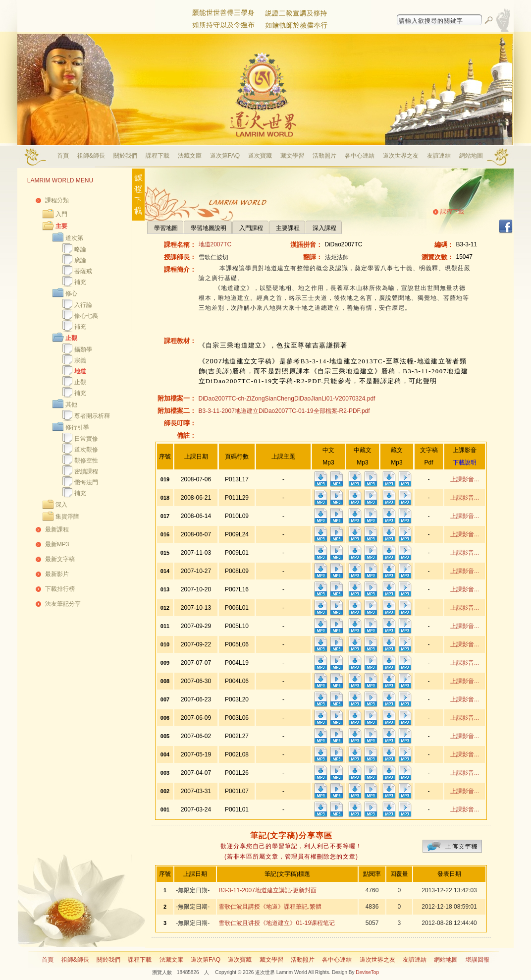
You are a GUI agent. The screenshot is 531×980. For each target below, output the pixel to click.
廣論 (80, 260)
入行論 (83, 305)
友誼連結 (439, 156)
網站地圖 (471, 156)
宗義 (80, 360)
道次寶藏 (260, 156)
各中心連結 (360, 156)
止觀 (71, 338)
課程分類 (57, 200)
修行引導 (77, 427)
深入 (61, 505)
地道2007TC (215, 244)
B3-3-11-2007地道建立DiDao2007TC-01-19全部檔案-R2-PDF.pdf (284, 411)
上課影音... (465, 479)
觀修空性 (86, 461)
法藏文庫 (190, 156)
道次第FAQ (225, 156)
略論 (80, 249)
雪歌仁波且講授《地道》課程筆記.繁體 (270, 907)
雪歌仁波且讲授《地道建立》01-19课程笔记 (277, 923)
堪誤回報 (478, 960)
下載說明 (465, 462)
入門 (61, 214)
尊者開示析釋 (92, 416)
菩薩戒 (83, 271)
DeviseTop (367, 972)
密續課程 (86, 471)
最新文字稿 (60, 559)
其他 (71, 404)
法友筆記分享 (63, 604)
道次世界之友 (401, 156)
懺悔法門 (86, 482)
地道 (80, 371)
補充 (80, 282)
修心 (71, 293)
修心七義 (86, 316)
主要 (61, 226)
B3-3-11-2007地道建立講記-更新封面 (267, 890)
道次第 (74, 238)
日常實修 (86, 439)
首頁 (63, 156)
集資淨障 (67, 517)
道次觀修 (86, 450)
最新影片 (57, 574)
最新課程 (57, 529)
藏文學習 (292, 156)
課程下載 (158, 156)
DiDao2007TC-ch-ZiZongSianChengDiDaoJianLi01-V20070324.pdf (287, 399)
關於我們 (125, 156)
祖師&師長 (91, 156)
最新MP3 (57, 544)
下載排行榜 (60, 589)
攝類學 (83, 349)
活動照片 (324, 156)
